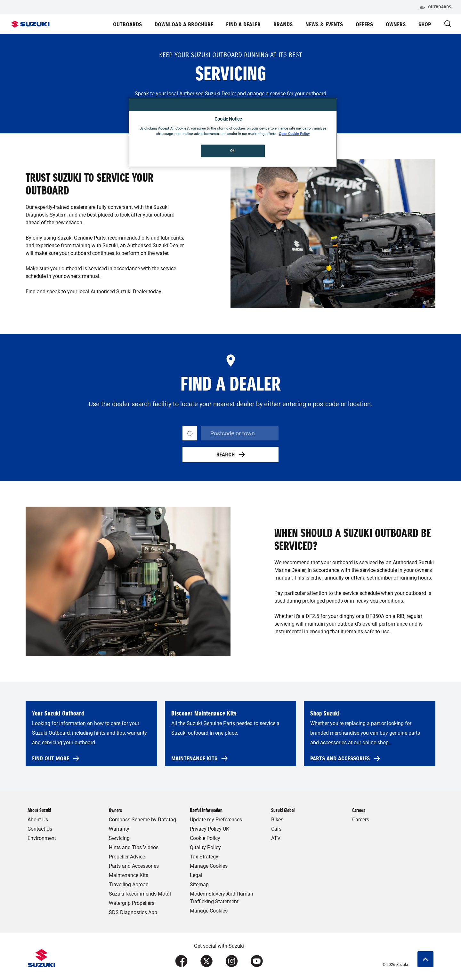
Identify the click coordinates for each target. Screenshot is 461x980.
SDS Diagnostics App (133, 912)
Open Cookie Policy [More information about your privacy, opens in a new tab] (294, 134)
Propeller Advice (127, 857)
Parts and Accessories (134, 866)
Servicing (119, 838)
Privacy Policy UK (210, 829)
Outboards (435, 7)
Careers (361, 820)
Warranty (119, 829)
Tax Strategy (204, 857)
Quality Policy (205, 847)
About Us (38, 820)
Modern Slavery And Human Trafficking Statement (222, 898)
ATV (276, 838)
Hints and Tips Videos (134, 847)
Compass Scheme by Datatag (142, 820)
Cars (276, 829)
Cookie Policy (205, 838)
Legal (196, 875)
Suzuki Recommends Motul (140, 894)
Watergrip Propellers (132, 903)
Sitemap (199, 885)
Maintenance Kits (129, 875)
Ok (233, 151)
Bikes (277, 820)
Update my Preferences (216, 820)
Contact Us (40, 829)
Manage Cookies (209, 866)
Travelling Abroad (129, 885)
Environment (42, 838)
